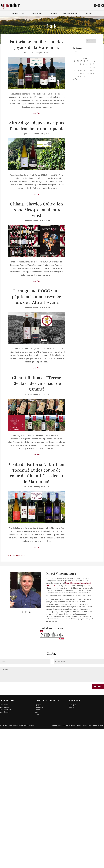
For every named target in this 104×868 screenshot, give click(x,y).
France (37, 710)
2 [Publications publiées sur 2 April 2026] (84, 64)
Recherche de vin (18, 13)
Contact (89, 13)
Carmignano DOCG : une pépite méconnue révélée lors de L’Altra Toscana (37, 296)
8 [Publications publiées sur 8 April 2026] (80, 67)
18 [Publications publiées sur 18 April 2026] (91, 70)
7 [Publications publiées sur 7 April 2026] (77, 67)
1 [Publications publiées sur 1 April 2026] (80, 64)
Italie (37, 712)
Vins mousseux (6, 709)
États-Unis (39, 707)
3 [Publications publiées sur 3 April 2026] (87, 64)
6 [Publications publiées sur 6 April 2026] (74, 67)
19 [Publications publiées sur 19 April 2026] (94, 70)
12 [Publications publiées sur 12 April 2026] (94, 67)
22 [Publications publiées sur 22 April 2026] (81, 73)
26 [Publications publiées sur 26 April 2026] (94, 73)
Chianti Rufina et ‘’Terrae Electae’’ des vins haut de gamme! (37, 383)
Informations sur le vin (70, 13)
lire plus (37, 113)
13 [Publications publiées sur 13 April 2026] (74, 70)
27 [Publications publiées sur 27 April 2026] (74, 76)
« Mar (75, 79)
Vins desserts (5, 712)
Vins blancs (4, 705)
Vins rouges (5, 707)
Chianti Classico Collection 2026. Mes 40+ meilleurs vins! (37, 209)
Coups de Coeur (37, 13)
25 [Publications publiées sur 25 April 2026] (91, 73)
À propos (54, 13)
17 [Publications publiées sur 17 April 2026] (87, 70)
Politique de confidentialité (93, 725)
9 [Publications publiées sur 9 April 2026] (84, 67)
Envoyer (98, 686)
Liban (37, 715)
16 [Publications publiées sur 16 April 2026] (84, 70)
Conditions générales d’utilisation (66, 725)
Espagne (38, 705)
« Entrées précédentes (17, 555)
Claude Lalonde (33, 53)
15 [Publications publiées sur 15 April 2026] (81, 70)
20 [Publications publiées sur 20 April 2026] (74, 73)
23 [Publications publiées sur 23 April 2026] (84, 73)
